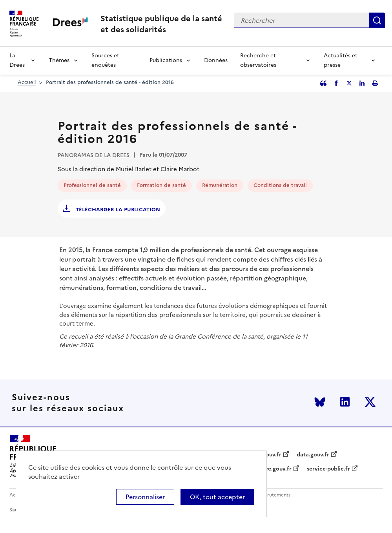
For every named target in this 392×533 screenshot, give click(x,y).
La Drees (17, 60)
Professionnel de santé (92, 185)
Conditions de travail (280, 185)
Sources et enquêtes (105, 60)
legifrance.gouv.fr (268, 469)
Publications (166, 60)
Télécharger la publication (117, 210)
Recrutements (274, 495)
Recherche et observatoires (258, 60)
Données (216, 60)
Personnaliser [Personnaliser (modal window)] (145, 497)
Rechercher (377, 20)
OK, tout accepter (217, 497)
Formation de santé (161, 185)
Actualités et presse (341, 60)
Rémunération (220, 185)
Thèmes (59, 60)
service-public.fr (328, 469)
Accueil (27, 82)
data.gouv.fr (313, 455)
